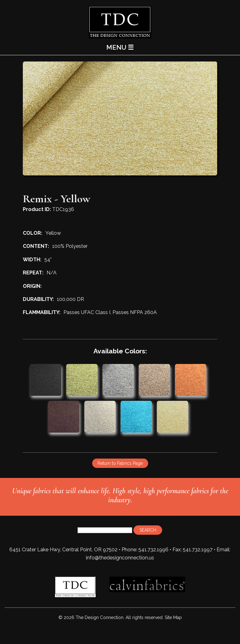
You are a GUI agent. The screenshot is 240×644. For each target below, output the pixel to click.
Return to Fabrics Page (120, 463)
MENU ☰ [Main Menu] (120, 47)
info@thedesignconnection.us (120, 558)
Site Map (173, 617)
